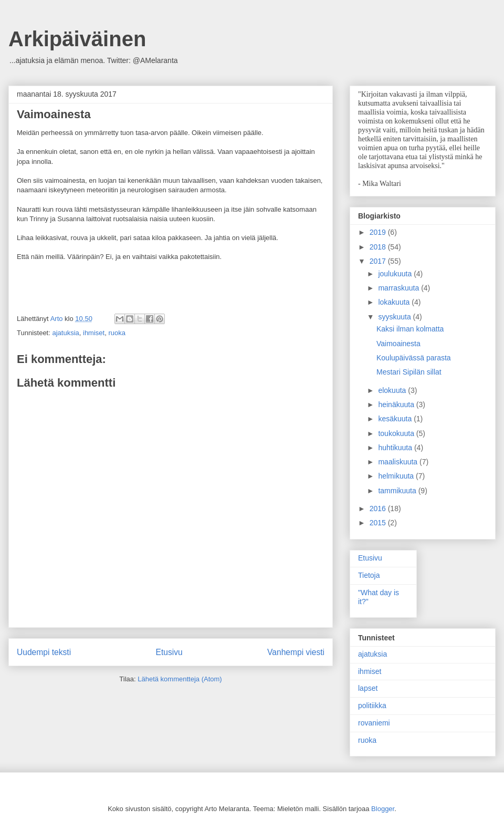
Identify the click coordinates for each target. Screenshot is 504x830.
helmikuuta (397, 476)
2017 (379, 261)
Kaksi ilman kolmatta (410, 329)
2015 (379, 523)
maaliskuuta (399, 462)
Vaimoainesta (398, 344)
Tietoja (369, 575)
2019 (379, 232)
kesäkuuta (396, 419)
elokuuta (393, 390)
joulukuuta (396, 274)
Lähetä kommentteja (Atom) (180, 679)
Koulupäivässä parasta (414, 358)
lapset (368, 688)
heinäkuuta (397, 404)
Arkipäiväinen (77, 39)
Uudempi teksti (44, 652)
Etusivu (169, 652)
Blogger (383, 809)
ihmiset (94, 333)
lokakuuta (395, 302)
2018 (379, 247)
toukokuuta (397, 433)
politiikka (372, 705)
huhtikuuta (396, 448)
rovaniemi (374, 723)
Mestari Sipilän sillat (409, 372)
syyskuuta (395, 317)
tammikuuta (398, 491)
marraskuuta (400, 288)
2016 (379, 509)
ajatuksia (65, 333)
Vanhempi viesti (296, 652)
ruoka (117, 333)
